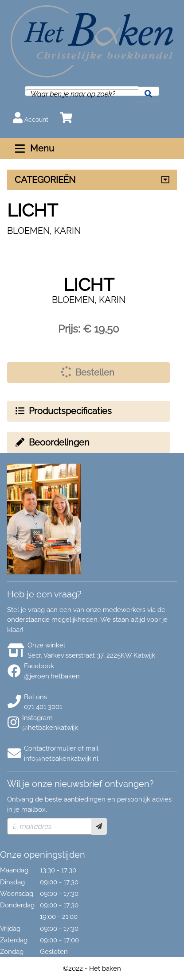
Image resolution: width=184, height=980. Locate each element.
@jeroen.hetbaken (52, 676)
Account (31, 118)
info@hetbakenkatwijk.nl (61, 759)
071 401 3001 (43, 707)
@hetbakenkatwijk (50, 728)
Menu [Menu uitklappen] (33, 148)
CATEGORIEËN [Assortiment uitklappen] (45, 180)
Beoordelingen (52, 442)
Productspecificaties (63, 411)
